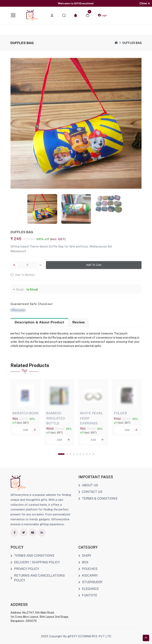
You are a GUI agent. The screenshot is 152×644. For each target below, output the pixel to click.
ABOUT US (88, 485)
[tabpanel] (25, 406)
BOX (83, 562)
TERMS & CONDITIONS (98, 499)
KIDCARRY (88, 576)
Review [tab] (79, 322)
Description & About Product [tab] (39, 322)
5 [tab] (77, 454)
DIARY (85, 556)
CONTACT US (90, 492)
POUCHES (88, 569)
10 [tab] (93, 454)
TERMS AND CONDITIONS (32, 556)
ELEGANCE (89, 589)
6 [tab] (80, 454)
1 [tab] (61, 454)
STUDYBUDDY (90, 582)
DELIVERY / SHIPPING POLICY (35, 562)
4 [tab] (74, 454)
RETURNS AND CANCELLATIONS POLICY (38, 578)
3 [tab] (70, 454)
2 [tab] (67, 454)
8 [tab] (87, 454)
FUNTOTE (88, 595)
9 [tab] (90, 454)
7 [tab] (84, 454)
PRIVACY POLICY (25, 569)
